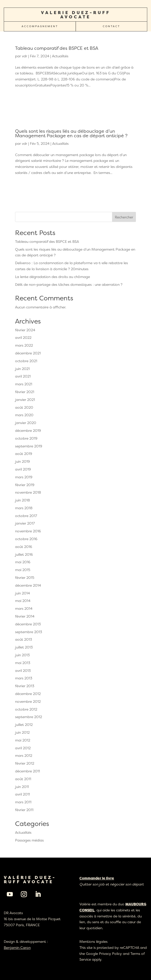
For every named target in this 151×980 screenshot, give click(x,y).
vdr (24, 56)
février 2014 (25, 616)
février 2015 (25, 577)
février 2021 (25, 392)
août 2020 (24, 407)
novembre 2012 (28, 701)
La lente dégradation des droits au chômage (53, 277)
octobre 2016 (26, 539)
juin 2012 (22, 732)
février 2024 (25, 330)
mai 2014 (23, 601)
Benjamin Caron (17, 947)
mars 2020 (24, 415)
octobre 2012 (26, 709)
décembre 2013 (28, 624)
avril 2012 (23, 748)
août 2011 (23, 779)
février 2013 (25, 686)
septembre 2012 (29, 717)
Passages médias (29, 840)
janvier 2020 (26, 423)
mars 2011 (23, 802)
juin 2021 (22, 369)
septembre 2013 (29, 632)
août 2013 (23, 639)
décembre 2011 (28, 771)
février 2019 (25, 485)
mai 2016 (23, 562)
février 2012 (25, 763)
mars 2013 (24, 678)
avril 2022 (23, 337)
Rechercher (124, 217)
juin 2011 (22, 787)
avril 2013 (23, 670)
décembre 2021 (28, 353)
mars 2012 (24, 755)
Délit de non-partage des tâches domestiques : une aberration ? (69, 284)
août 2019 (24, 454)
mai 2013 (23, 663)
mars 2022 (24, 345)
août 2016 (24, 547)
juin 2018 (22, 500)
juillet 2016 (24, 554)
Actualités (60, 56)
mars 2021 (24, 384)
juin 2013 (22, 655)
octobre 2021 (26, 361)
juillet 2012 (24, 725)
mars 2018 (24, 508)
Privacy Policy (110, 953)
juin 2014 (22, 593)
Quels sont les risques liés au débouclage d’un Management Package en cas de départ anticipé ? (71, 133)
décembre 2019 (28, 430)
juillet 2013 (24, 647)
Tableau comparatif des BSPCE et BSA (57, 48)
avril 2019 (23, 469)
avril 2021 (23, 376)
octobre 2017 (26, 516)
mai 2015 (23, 570)
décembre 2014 (28, 585)
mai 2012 (23, 740)
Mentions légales (93, 941)
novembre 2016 (28, 531)
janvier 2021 (25, 400)
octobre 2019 (26, 438)
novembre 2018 (28, 492)
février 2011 (24, 810)
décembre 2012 (28, 694)
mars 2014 (24, 608)
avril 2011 (22, 794)
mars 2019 (24, 477)
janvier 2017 (25, 523)
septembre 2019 (29, 446)
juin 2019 (22, 461)
